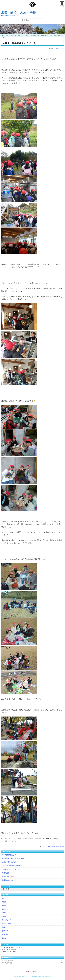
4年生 (50, 846)
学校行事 (55, 846)
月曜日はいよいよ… (9, 880)
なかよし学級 (6, 924)
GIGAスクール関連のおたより (12, 866)
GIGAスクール (7, 920)
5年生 (4, 913)
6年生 (4, 916)
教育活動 (61, 846)
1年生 (4, 898)
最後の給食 (6, 873)
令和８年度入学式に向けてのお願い (14, 858)
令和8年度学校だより (9, 855)
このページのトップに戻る (32, 971)
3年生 (4, 905)
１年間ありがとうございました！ (13, 869)
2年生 (4, 902)
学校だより (6, 927)
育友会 (4, 938)
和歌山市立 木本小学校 (19, 13)
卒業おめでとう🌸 (8, 877)
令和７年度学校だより (9, 862)
